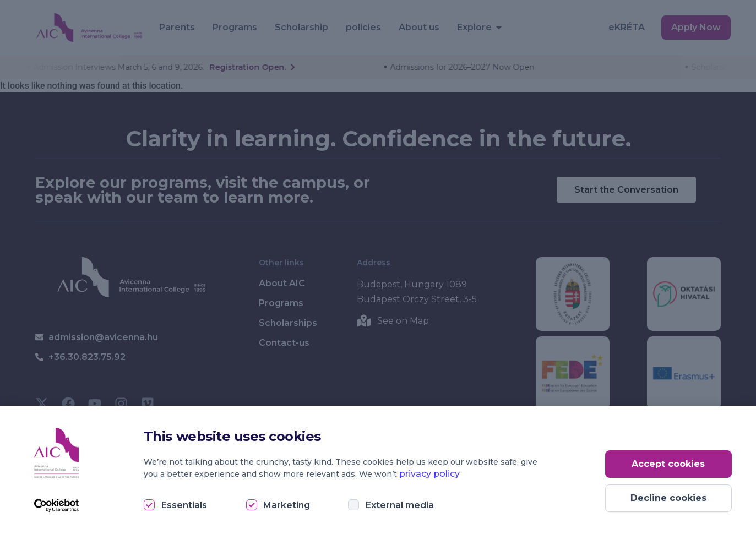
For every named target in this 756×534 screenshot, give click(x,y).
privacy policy (429, 474)
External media (400, 505)
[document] (378, 267)
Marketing (287, 505)
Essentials (184, 505)
